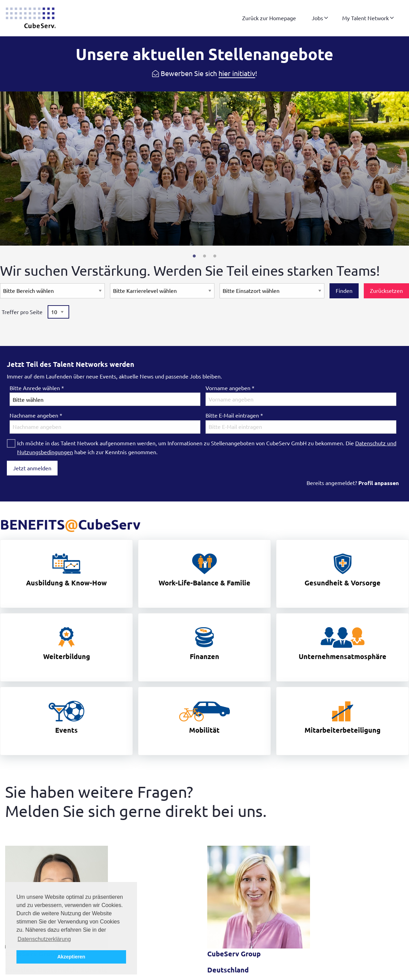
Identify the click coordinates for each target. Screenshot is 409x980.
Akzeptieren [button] (71, 957)
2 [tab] (204, 256)
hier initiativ (237, 73)
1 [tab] (194, 256)
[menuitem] (269, 18)
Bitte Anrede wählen (37, 388)
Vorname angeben (230, 388)
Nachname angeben (36, 415)
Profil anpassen (379, 483)
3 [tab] (215, 256)
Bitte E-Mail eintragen (234, 415)
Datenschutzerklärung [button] (44, 939)
